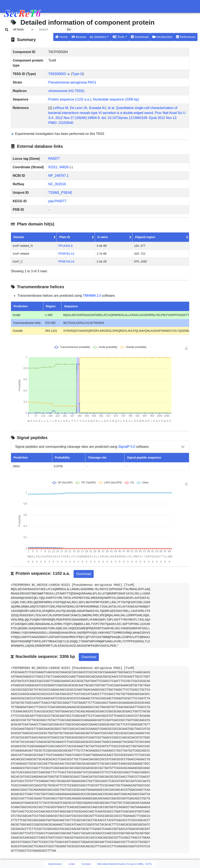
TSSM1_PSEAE (60, 193)
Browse (79, 37)
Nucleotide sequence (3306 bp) (116, 99)
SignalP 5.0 (127, 447)
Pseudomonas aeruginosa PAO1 (72, 82)
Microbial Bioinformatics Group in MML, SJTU (125, 864)
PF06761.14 (66, 254)
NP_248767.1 (58, 176)
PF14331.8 (66, 246)
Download (140, 37)
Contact (86, 864)
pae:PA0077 (57, 201)
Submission (55, 864)
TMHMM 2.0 (92, 296)
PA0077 (54, 159)
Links (72, 864)
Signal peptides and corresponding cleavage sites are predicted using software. (82, 447)
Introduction (162, 37)
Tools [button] (119, 37)
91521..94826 (58, 167)
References (186, 37)
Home (61, 37)
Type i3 (78, 74)
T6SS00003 (57, 74)
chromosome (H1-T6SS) (66, 91)
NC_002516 (57, 184)
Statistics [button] (98, 37)
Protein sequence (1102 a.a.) (70, 99)
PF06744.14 (66, 261)
